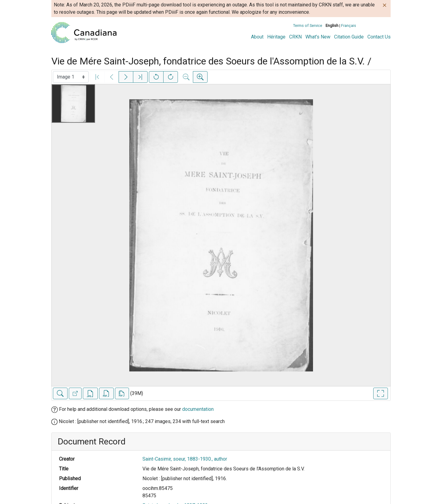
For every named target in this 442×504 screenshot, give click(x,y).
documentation (198, 409)
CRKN (295, 37)
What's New (318, 37)
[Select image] (71, 77)
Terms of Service (308, 26)
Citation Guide (349, 37)
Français (349, 26)
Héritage (276, 37)
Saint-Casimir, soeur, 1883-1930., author (185, 459)
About (257, 37)
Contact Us (379, 37)
